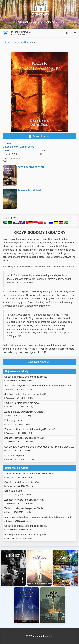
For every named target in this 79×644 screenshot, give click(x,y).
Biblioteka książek (12, 42)
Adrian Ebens (27, 147)
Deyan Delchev (11, 147)
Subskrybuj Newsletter (39, 362)
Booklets (29, 42)
